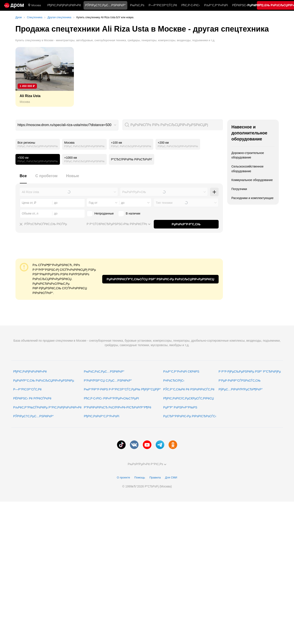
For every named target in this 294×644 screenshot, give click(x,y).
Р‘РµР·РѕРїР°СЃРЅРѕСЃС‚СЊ (240, 381)
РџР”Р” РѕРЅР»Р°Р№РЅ (180, 407)
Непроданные (104, 213)
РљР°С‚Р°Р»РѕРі (216, 5)
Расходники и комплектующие (253, 198)
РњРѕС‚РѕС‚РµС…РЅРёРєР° (104, 371)
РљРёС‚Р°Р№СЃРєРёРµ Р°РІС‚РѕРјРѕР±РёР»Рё (47, 407)
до (123, 203)
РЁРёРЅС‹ (240, 5)
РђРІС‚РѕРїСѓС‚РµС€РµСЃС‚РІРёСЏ (189, 398)
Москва (34, 5)
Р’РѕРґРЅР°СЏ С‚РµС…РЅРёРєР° (108, 381)
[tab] (23, 178)
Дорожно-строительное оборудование (248, 155)
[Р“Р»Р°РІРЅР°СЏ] (14, 5)
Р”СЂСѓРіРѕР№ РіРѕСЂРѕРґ (132, 159)
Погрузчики (239, 189)
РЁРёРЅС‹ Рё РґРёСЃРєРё (32, 398)
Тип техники (164, 203)
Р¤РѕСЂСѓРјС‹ (174, 381)
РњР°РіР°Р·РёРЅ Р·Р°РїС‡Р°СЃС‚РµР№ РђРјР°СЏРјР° (123, 389)
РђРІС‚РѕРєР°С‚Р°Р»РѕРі (102, 416)
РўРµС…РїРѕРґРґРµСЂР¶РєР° (241, 389)
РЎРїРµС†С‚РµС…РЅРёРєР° (34, 416)
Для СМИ (171, 477)
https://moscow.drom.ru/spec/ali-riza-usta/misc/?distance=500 (65, 125)
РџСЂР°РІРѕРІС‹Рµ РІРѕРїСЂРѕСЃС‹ (190, 416)
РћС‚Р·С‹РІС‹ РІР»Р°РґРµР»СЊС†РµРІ (111, 398)
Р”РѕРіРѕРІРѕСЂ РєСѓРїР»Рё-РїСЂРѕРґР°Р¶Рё (118, 407)
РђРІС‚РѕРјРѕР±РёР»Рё (64, 5)
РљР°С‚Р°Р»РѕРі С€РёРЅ (181, 371)
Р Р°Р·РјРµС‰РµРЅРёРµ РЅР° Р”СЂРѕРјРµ (250, 371)
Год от (93, 203)
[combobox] (67, 125)
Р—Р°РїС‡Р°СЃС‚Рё (163, 5)
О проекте (123, 477)
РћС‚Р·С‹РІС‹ (190, 5)
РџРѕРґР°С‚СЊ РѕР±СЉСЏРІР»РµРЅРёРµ (44, 381)
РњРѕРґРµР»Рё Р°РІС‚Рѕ (147, 464)
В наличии (133, 213)
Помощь (140, 477)
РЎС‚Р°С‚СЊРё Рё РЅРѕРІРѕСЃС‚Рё (189, 389)
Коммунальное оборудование (252, 180)
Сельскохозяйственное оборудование (248, 169)
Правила (155, 477)
